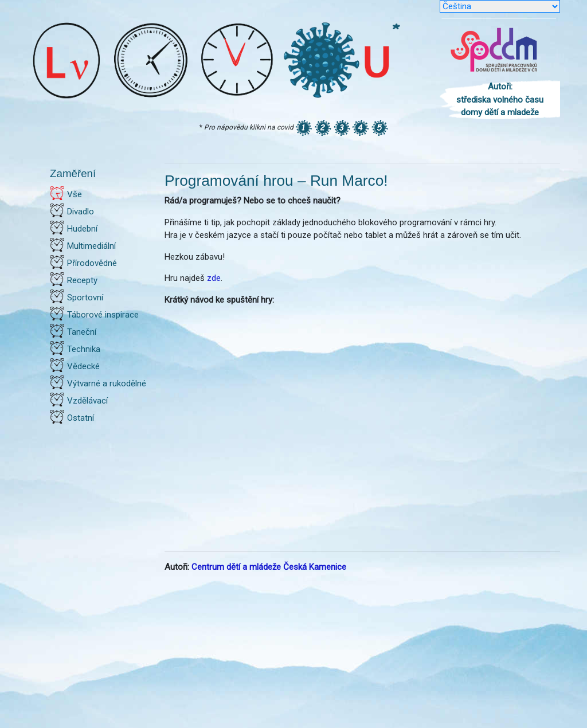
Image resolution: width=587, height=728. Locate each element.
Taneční (82, 332)
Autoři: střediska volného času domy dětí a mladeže (500, 99)
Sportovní (85, 298)
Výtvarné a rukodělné (107, 383)
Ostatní (81, 418)
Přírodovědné (92, 263)
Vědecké (83, 366)
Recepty (82, 280)
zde (214, 278)
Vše (75, 194)
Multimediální (91, 246)
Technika (84, 349)
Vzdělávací (87, 401)
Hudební (82, 229)
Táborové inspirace (103, 315)
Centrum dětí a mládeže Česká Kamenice (269, 567)
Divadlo (81, 212)
